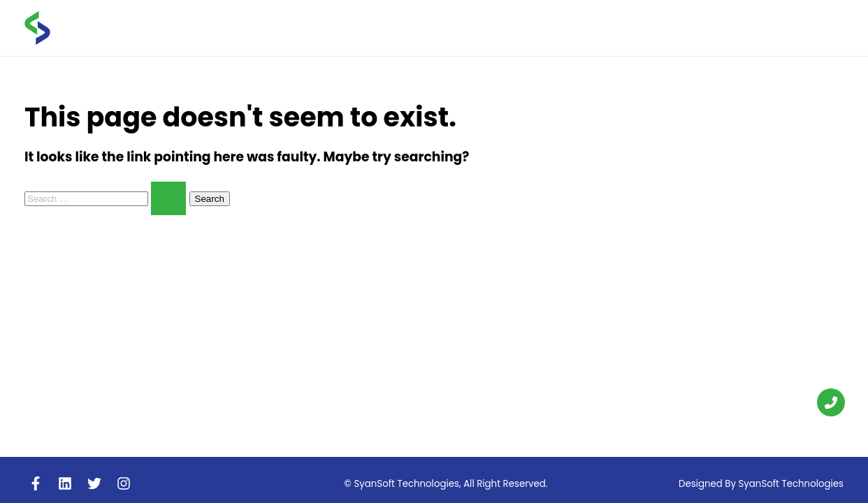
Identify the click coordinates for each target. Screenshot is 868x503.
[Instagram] (124, 483)
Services (585, 28)
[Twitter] (94, 483)
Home (463, 27)
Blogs (646, 27)
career (739, 27)
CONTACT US (804, 27)
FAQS (691, 27)
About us (517, 27)
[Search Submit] (168, 198)
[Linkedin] (65, 483)
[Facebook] (36, 483)
